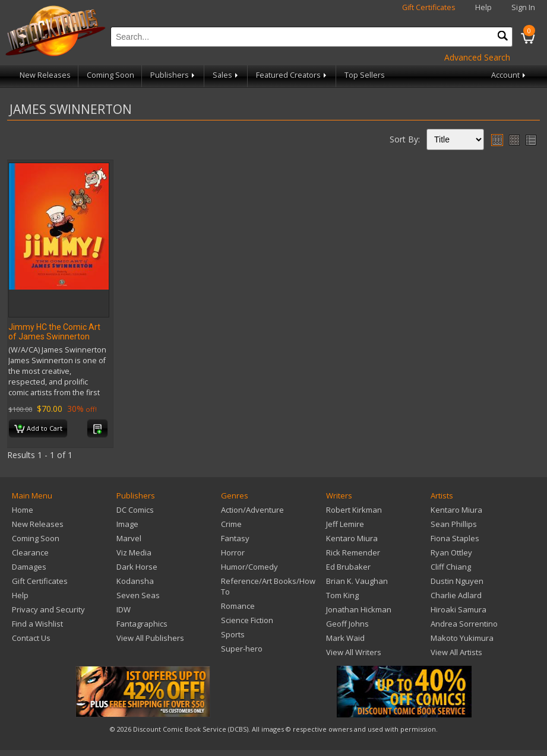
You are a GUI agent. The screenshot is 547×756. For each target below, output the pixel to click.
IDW (124, 609)
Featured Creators (292, 75)
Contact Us (31, 638)
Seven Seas (138, 595)
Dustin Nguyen (457, 581)
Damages (29, 567)
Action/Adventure (252, 510)
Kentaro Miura (352, 538)
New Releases (45, 75)
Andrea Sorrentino (464, 624)
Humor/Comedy (249, 567)
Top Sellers (365, 75)
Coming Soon (110, 75)
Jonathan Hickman (359, 609)
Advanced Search (477, 57)
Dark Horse (137, 567)
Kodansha (135, 581)
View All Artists (456, 652)
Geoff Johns (347, 624)
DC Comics (135, 510)
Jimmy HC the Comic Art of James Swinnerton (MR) (54, 336)
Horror (233, 552)
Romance (238, 606)
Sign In (523, 7)
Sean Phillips (454, 524)
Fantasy (235, 538)
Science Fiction (247, 620)
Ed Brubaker (348, 567)
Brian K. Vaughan (357, 581)
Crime (231, 524)
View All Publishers (150, 638)
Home (23, 510)
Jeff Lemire (345, 524)
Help (483, 7)
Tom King (342, 595)
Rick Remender (353, 552)
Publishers (173, 75)
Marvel (129, 538)
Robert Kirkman (354, 510)
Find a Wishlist (37, 624)
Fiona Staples (455, 538)
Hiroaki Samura (459, 609)
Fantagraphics (142, 624)
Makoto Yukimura (462, 638)
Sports (233, 634)
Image (127, 524)
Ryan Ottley (451, 552)
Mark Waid (345, 638)
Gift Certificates (429, 7)
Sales (226, 75)
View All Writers (354, 652)
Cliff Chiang (451, 567)
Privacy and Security (48, 609)
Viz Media (134, 552)
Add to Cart (38, 429)
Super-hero (242, 649)
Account (509, 75)
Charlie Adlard (456, 595)
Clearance (30, 552)
